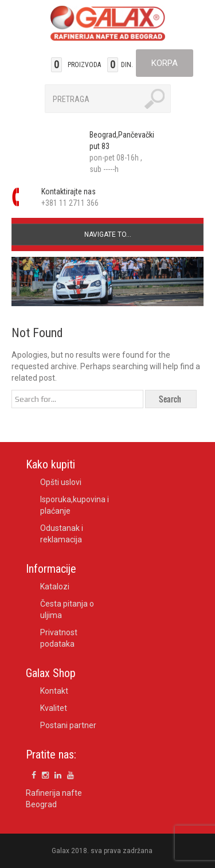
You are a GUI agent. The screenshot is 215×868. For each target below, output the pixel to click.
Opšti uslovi (61, 482)
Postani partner (68, 725)
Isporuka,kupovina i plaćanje (75, 505)
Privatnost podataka (59, 638)
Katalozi (55, 587)
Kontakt (54, 691)
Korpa (165, 63)
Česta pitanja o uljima (67, 609)
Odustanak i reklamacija (62, 534)
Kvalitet (54, 708)
